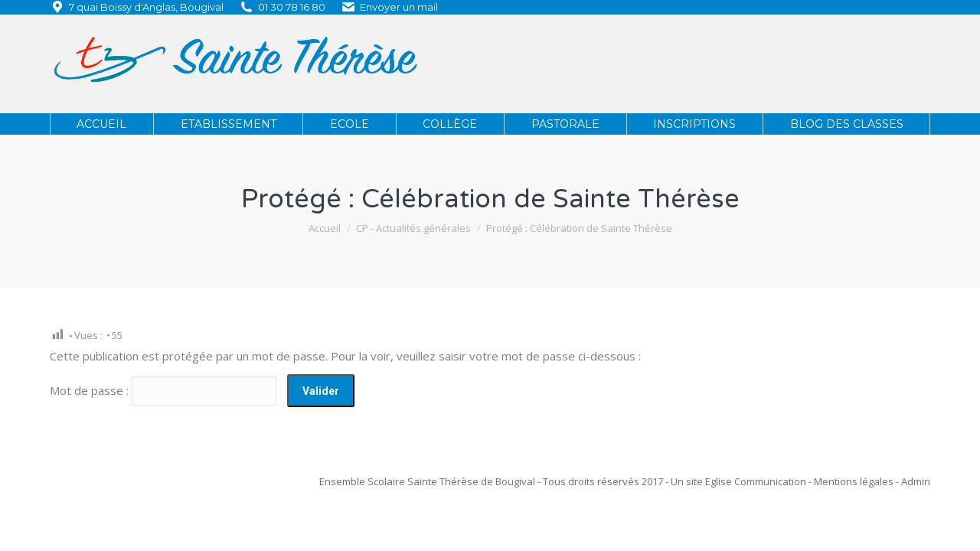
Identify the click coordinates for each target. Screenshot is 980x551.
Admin (916, 481)
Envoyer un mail (399, 7)
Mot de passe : (163, 390)
